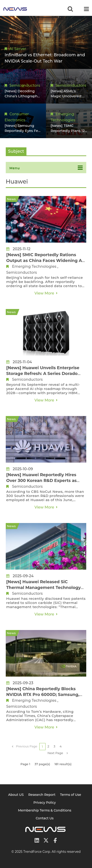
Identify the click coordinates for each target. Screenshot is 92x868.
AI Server (18, 49)
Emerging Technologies (34, 266)
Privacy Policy (45, 803)
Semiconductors (25, 85)
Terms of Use (71, 795)
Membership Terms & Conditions (45, 810)
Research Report (42, 795)
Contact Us (45, 818)
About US (16, 795)
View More (44, 293)
